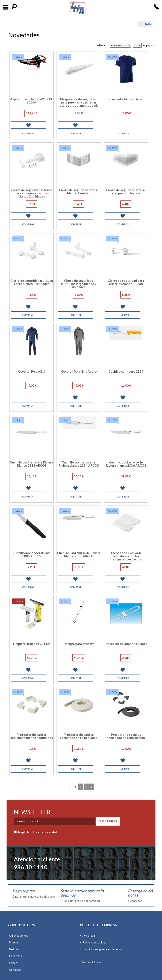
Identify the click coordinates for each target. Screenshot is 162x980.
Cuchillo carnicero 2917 (126, 371)
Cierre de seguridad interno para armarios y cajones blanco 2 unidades (32, 193)
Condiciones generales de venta (102, 949)
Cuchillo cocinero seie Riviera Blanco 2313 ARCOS (32, 464)
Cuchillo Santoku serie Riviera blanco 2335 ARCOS (79, 554)
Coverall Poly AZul (32, 371)
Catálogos (15, 956)
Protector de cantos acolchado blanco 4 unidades (32, 736)
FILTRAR (145, 24)
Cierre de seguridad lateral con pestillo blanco (126, 192)
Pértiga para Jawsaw (79, 644)
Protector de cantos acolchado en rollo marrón (126, 736)
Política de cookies (94, 942)
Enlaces (14, 963)
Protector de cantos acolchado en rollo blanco (79, 736)
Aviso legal (89, 936)
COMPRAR (28, 133)
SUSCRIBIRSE (108, 821)
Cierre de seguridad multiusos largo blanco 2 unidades (79, 284)
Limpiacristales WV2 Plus (32, 644)
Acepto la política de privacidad (37, 832)
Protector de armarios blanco (126, 644)
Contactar (15, 970)
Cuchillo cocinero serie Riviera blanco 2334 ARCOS (79, 464)
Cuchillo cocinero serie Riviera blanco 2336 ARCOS (126, 464)
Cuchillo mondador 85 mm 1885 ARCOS (32, 554)
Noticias (14, 949)
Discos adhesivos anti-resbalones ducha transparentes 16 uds (126, 556)
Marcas (14, 942)
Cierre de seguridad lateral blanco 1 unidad (79, 192)
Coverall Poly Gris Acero (79, 371)
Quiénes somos (19, 936)
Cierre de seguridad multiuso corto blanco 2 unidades (32, 282)
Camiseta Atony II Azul (126, 99)
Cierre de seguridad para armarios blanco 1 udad (126, 282)
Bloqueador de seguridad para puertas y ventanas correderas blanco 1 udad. (79, 102)
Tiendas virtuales (91, 962)
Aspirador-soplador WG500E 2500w (32, 101)
